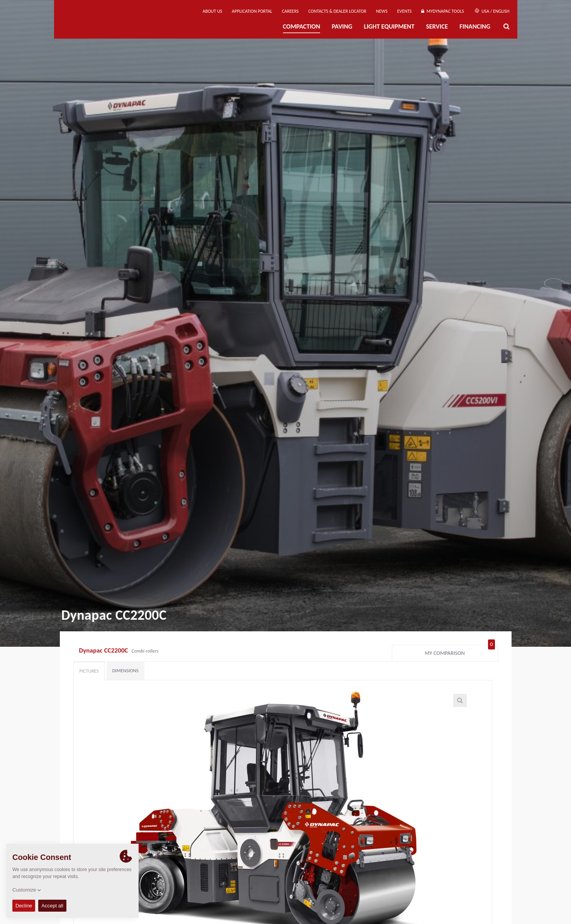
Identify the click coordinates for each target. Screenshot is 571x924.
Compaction (302, 26)
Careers (290, 11)
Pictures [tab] (89, 671)
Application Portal (252, 11)
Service (437, 26)
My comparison (460, 651)
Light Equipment (389, 26)
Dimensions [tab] (125, 671)
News (382, 11)
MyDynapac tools (442, 11)
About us (213, 11)
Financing (475, 26)
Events (405, 11)
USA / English (492, 11)
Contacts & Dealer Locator (337, 11)
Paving (342, 26)
